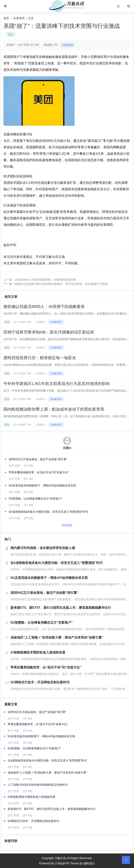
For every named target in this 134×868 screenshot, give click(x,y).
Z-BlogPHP (62, 863)
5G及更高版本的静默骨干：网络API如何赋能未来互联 (42, 485)
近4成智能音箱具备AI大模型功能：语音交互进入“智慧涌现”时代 (48, 512)
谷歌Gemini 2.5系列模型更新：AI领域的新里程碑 (45, 280)
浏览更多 (67, 525)
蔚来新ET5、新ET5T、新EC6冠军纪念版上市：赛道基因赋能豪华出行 (52, 809)
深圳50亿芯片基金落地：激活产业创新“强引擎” (38, 459)
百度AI (67, 448)
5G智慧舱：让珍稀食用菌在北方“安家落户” (35, 499)
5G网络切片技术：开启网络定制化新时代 (34, 821)
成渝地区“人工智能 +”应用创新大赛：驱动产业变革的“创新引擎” (47, 773)
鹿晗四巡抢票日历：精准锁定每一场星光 (40, 358)
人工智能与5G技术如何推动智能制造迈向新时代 (38, 785)
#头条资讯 (68, 45)
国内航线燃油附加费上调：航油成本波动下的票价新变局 (54, 409)
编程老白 (89, 863)
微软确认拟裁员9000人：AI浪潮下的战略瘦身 (44, 306)
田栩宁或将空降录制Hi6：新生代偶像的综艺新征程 (49, 332)
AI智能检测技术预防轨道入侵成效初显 (32, 797)
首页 (6, 18)
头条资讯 (19, 18)
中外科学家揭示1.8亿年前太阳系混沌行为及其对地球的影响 (57, 384)
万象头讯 (60, 858)
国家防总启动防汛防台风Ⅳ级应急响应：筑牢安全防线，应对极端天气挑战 (61, 284)
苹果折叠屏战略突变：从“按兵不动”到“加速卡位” (39, 472)
